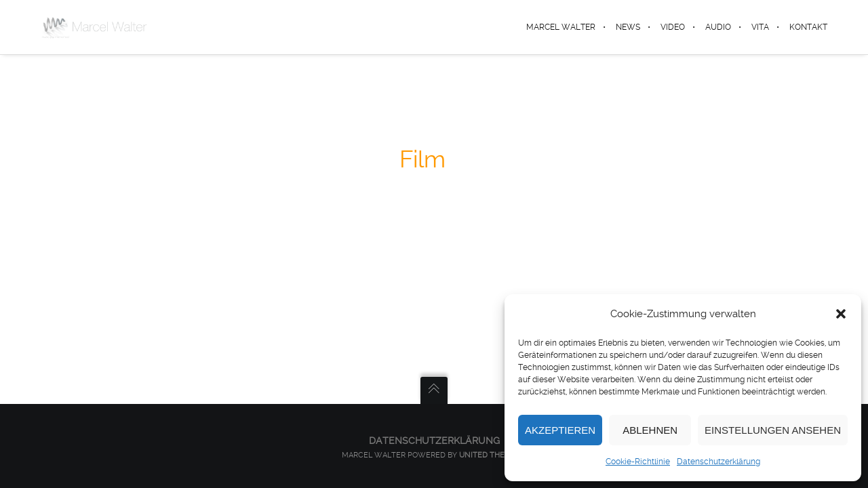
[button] (841, 314)
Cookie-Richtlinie (638, 462)
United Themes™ (493, 455)
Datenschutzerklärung (718, 462)
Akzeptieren (560, 430)
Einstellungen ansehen (773, 430)
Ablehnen (650, 430)
